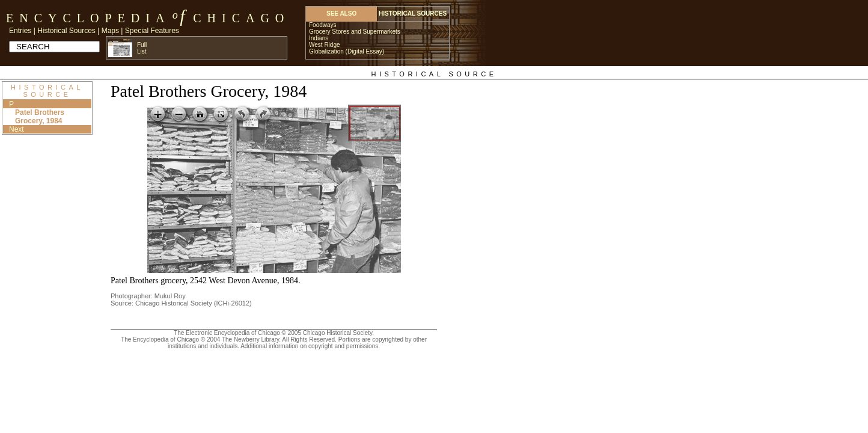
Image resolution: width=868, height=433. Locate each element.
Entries (20, 31)
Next (17, 129)
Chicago (241, 18)
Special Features (152, 31)
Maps (110, 31)
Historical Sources (66, 31)
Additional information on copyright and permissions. (310, 346)
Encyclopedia (88, 18)
